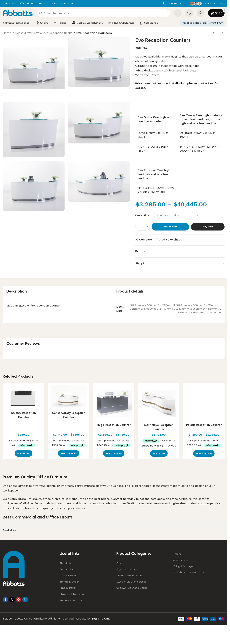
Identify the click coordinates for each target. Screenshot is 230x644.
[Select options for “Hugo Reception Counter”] (114, 453)
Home (7, 33)
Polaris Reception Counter (204, 425)
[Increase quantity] (148, 227)
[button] (24, 453)
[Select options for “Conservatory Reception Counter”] (69, 453)
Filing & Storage (183, 566)
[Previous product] (214, 33)
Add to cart (170, 227)
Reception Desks (61, 33)
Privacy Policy (68, 588)
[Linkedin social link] (25, 600)
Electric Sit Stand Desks (131, 582)
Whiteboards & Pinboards (189, 572)
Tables (177, 554)
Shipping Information (72, 594)
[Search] (103, 13)
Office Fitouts (68, 575)
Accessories (180, 560)
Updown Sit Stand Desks (132, 588)
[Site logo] (18, 13)
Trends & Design (70, 582)
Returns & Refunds (71, 600)
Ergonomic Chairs (127, 569)
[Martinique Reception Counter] (159, 403)
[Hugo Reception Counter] (114, 403)
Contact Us (66, 569)
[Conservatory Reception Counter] (69, 397)
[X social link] (12, 600)
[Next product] (222, 33)
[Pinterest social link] (19, 600)
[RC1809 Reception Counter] (23, 397)
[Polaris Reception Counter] (204, 403)
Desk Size (142, 215)
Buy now (208, 227)
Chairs (120, 563)
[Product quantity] (143, 227)
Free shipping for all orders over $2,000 (202, 23)
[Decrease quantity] (138, 227)
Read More (9, 530)
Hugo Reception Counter (114, 425)
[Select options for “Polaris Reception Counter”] (204, 453)
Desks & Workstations (30, 33)
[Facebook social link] (5, 600)
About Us (65, 563)
